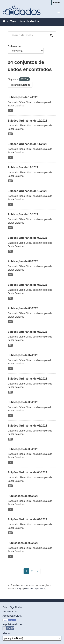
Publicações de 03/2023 (23, 543)
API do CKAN (10, 611)
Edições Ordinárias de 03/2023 (27, 519)
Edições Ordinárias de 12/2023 (27, 121)
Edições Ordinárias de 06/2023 (27, 379)
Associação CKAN (12, 616)
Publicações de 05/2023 (23, 449)
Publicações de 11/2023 (23, 167)
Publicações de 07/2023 (23, 355)
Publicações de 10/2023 (23, 214)
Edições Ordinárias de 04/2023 (27, 472)
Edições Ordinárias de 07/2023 (27, 332)
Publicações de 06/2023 (23, 402)
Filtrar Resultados (20, 85)
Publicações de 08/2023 (23, 308)
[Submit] (52, 35)
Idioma (6, 633)
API (18, 589)
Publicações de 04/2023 (23, 496)
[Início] (4, 21)
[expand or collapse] (59, 12)
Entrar (56, 3)
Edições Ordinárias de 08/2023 (27, 285)
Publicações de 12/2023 (23, 97)
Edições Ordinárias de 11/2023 (27, 144)
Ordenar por (15, 46)
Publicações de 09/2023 (23, 261)
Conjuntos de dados (24, 21)
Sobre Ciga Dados (12, 607)
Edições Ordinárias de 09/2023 (27, 238)
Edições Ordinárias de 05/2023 (27, 426)
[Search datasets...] (27, 35)
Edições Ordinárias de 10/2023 (27, 191)
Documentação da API (35, 589)
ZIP (10, 111)
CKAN (8, 628)
